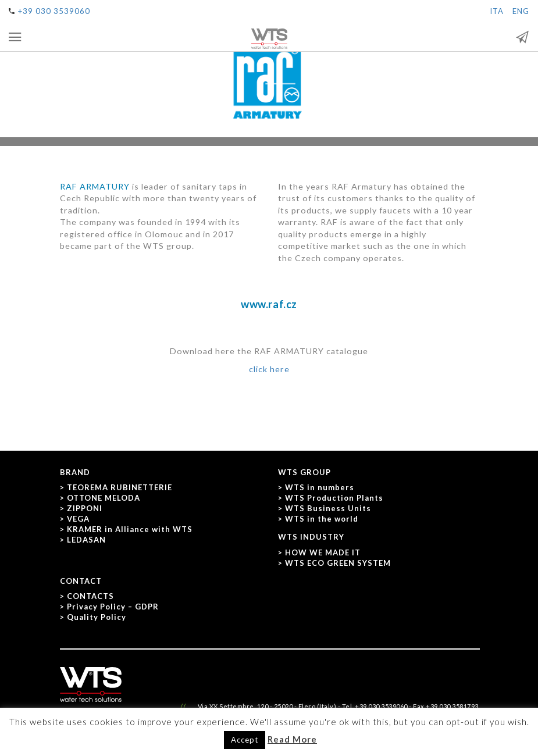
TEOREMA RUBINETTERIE (120, 487)
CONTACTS (90, 596)
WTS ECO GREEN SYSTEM (338, 563)
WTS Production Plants (334, 498)
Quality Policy (97, 617)
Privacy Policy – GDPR (113, 607)
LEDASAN (86, 540)
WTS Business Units (328, 508)
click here (269, 369)
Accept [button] (245, 740)
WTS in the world (322, 519)
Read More (292, 739)
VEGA (78, 519)
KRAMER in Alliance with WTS (130, 529)
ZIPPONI (85, 508)
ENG (521, 11)
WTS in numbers (320, 487)
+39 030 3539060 (54, 11)
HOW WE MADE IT (323, 552)
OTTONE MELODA (104, 498)
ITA (497, 11)
